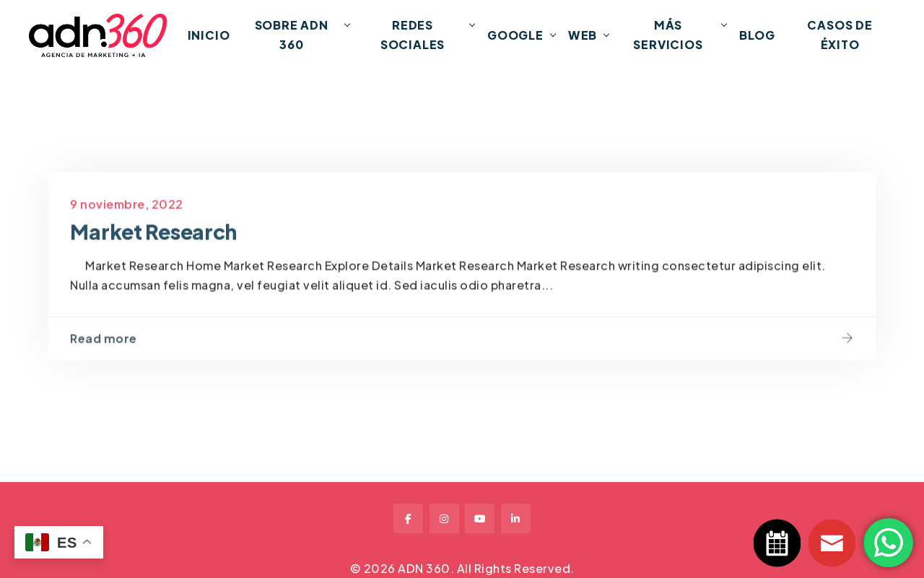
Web (583, 35)
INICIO (209, 35)
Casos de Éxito (840, 35)
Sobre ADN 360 (292, 35)
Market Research (153, 249)
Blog (757, 35)
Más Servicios (668, 35)
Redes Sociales (413, 35)
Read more (104, 357)
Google (515, 35)
